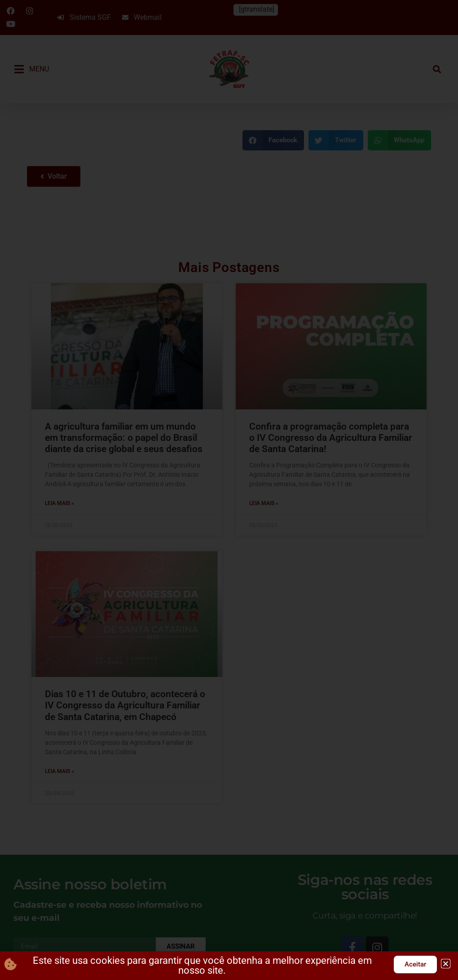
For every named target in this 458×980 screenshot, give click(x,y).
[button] (446, 964)
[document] (229, 490)
